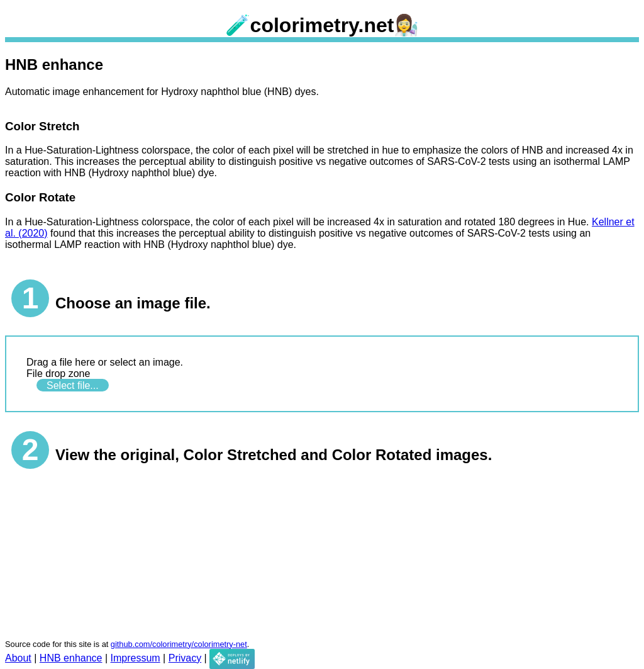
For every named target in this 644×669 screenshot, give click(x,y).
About (18, 658)
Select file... (73, 385)
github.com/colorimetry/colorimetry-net (179, 644)
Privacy (185, 658)
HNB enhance (71, 658)
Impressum (136, 658)
